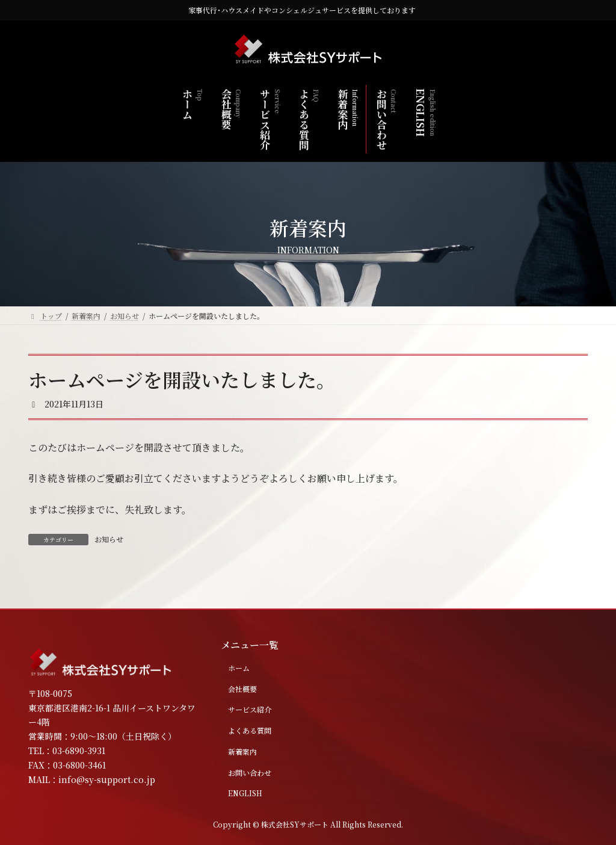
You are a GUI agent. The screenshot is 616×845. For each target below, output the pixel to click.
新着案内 (242, 751)
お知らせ (109, 539)
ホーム (239, 668)
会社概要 (242, 689)
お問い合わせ (250, 772)
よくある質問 (250, 730)
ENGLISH (245, 793)
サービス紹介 (250, 709)
